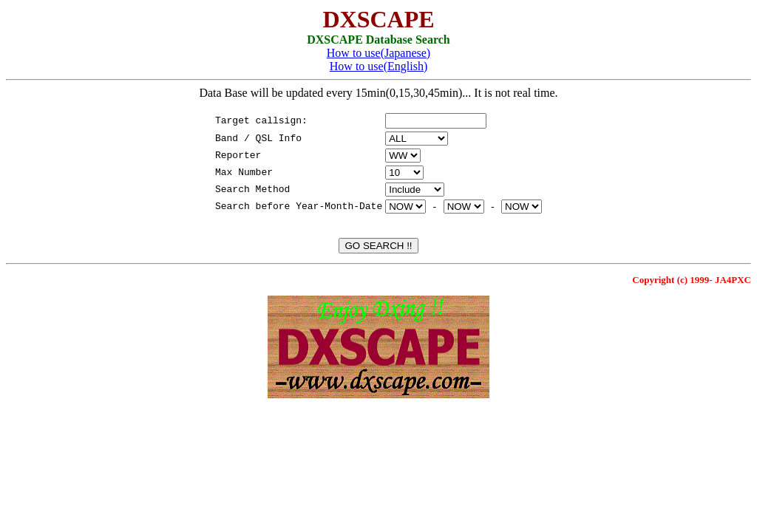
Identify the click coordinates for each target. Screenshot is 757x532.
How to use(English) (378, 66)
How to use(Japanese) (378, 53)
